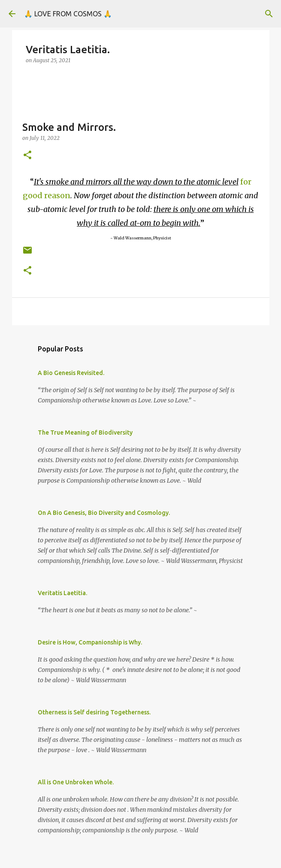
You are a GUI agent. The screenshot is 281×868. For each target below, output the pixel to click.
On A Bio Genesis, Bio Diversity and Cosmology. (104, 513)
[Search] (269, 14)
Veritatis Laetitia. (62, 593)
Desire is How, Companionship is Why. (90, 642)
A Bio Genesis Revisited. (71, 373)
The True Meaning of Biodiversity (85, 432)
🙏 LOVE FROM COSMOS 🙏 (68, 14)
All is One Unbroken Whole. (76, 782)
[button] (27, 156)
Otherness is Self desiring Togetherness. (94, 712)
